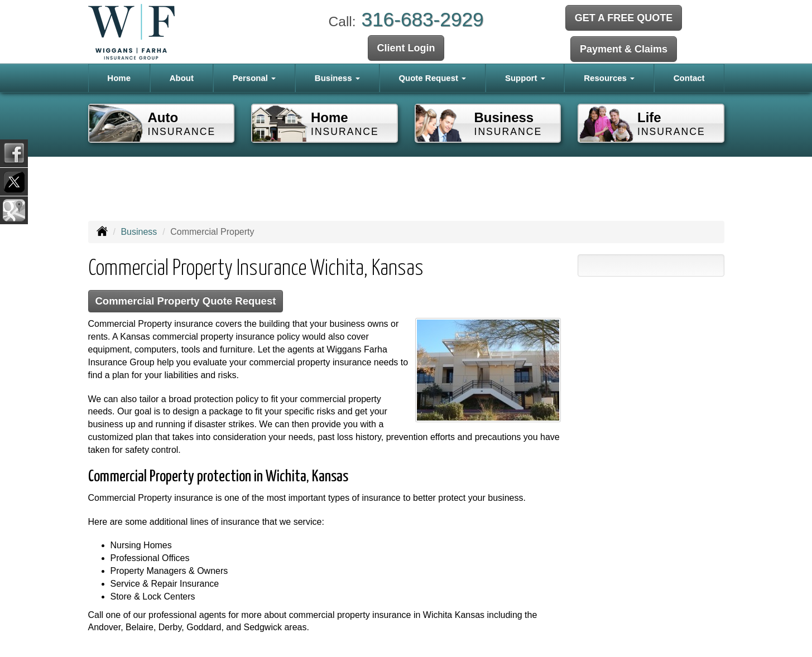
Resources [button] (609, 78)
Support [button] (525, 78)
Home (119, 78)
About (182, 78)
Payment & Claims (624, 48)
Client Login (406, 48)
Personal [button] (254, 78)
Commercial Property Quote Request (189, 301)
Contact (689, 78)
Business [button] (337, 78)
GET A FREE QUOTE (624, 18)
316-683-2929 (422, 19)
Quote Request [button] (432, 78)
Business (139, 232)
